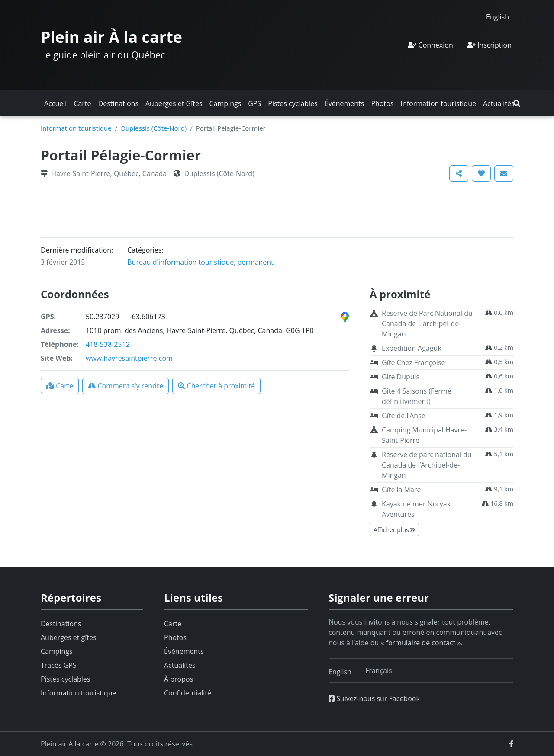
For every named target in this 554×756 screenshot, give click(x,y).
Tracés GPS (59, 665)
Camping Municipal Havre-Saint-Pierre (424, 435)
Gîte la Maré (401, 490)
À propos (179, 679)
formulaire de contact (421, 643)
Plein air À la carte (111, 37)
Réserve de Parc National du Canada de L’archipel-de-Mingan (427, 324)
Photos (382, 103)
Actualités (499, 103)
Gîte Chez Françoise (413, 362)
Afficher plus (394, 530)
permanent (256, 262)
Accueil (55, 103)
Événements (345, 103)
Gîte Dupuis (401, 377)
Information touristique (438, 103)
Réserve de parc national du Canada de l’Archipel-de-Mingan (427, 465)
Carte (82, 103)
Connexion (430, 45)
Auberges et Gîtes (174, 103)
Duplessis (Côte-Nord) (154, 128)
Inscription (489, 45)
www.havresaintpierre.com (129, 358)
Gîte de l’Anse (404, 416)
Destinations (118, 103)
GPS (254, 103)
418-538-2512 (108, 344)
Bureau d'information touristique (180, 262)
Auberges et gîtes (69, 637)
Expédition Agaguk (412, 348)
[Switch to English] (498, 17)
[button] (517, 103)
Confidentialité (188, 693)
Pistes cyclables (293, 103)
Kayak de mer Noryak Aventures (416, 509)
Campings (225, 103)
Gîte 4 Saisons (417, 396)
